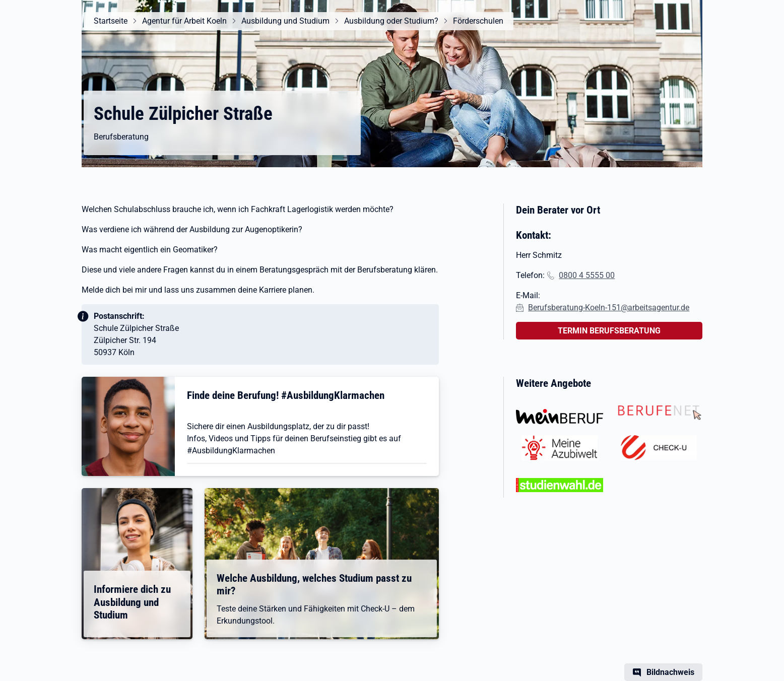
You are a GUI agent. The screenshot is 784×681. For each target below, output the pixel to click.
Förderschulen (478, 21)
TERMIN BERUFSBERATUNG (609, 331)
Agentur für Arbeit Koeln (184, 21)
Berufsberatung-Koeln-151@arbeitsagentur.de (609, 308)
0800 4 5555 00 (587, 275)
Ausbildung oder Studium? (391, 21)
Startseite (111, 21)
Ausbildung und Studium (285, 21)
